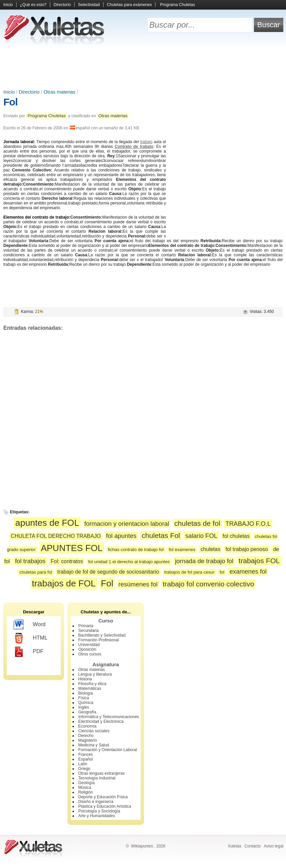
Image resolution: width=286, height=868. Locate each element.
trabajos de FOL (64, 583)
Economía (87, 726)
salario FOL (201, 536)
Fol (10, 102)
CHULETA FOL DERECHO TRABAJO (56, 536)
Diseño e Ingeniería (96, 802)
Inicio (8, 5)
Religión (85, 792)
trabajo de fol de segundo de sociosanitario (108, 572)
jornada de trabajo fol (204, 561)
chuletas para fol (36, 572)
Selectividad (89, 5)
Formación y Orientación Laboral (108, 750)
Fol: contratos (67, 561)
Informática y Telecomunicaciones (109, 717)
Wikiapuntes (142, 846)
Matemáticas (90, 688)
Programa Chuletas (178, 5)
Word (30, 625)
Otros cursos (90, 654)
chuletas (210, 549)
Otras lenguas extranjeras (101, 773)
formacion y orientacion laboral (127, 524)
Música (85, 787)
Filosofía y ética (92, 684)
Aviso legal (274, 846)
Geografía (87, 712)
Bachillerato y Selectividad (102, 635)
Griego (84, 769)
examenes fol (248, 571)
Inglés (84, 707)
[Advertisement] (143, 67)
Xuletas (234, 846)
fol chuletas (236, 536)
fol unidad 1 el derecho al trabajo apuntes (129, 562)
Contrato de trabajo (134, 147)
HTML (31, 638)
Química (86, 703)
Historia (85, 679)
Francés (85, 754)
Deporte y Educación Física (103, 797)
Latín (83, 764)
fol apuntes (121, 536)
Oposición (87, 649)
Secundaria (89, 631)
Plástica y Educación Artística (105, 806)
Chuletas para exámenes (129, 5)
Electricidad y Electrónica (101, 721)
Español (85, 759)
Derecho (86, 736)
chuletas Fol (161, 535)
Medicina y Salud (94, 745)
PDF (28, 652)
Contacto (253, 846)
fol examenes (182, 550)
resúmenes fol (138, 584)
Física (84, 698)
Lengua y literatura (95, 674)
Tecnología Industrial (97, 778)
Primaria (86, 626)
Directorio (62, 5)
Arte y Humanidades (97, 816)
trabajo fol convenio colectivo (208, 584)
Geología (87, 783)
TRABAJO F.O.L (248, 524)
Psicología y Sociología (99, 811)
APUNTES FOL (72, 548)
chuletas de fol (197, 523)
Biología (85, 693)
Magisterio (88, 740)
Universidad (89, 645)
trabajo (147, 142)
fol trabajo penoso (247, 549)
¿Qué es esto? (33, 5)
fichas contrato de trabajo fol (136, 550)
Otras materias (59, 92)
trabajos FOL (259, 561)
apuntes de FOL (47, 523)
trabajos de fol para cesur (189, 572)
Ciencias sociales (94, 731)
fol (222, 572)
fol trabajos (30, 561)
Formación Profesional (98, 640)
